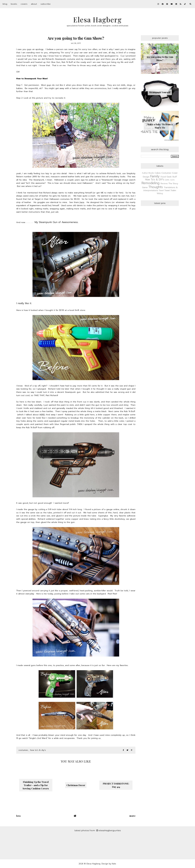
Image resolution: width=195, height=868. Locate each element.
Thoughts (156, 187)
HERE (42, 415)
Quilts (172, 180)
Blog (5, 4)
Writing (160, 193)
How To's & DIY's (38, 750)
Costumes (23, 750)
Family (155, 176)
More (132, 816)
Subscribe (46, 4)
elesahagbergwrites (109, 830)
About (34, 4)
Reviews (164, 184)
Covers (24, 4)
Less (18, 816)
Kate (114, 864)
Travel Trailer (170, 190)
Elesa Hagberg (97, 20)
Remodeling (150, 183)
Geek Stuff (172, 177)
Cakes (158, 173)
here (82, 202)
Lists (167, 180)
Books (14, 4)
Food (163, 177)
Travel (161, 190)
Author (145, 173)
